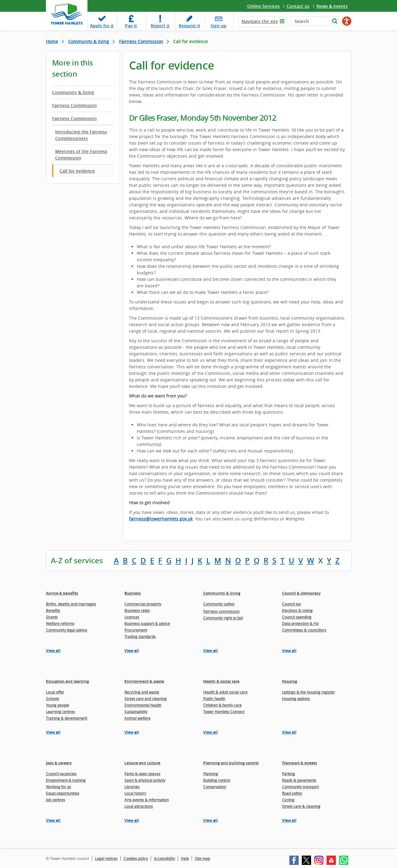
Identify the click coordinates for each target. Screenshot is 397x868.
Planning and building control (231, 763)
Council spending (297, 617)
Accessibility (164, 858)
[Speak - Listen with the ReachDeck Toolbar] (347, 21)
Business (133, 593)
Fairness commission (221, 611)
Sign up (219, 26)
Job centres (56, 800)
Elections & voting (297, 610)
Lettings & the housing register (308, 692)
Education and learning (67, 681)
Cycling (288, 800)
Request (190, 26)
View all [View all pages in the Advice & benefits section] (53, 651)
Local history (135, 793)
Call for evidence (77, 171)
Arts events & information (147, 800)
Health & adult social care (225, 692)
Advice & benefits (62, 593)
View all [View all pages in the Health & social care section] (210, 732)
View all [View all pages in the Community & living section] (210, 651)
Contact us (298, 6)
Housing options (296, 699)
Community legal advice (67, 630)
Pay (131, 26)
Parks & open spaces (142, 774)
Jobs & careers (59, 763)
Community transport (300, 787)
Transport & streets (299, 763)
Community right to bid (223, 618)
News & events (332, 6)
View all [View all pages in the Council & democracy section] (289, 651)
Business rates (137, 610)
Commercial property (143, 604)
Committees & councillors (304, 630)
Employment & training (66, 780)
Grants (52, 617)
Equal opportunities (63, 793)
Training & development (67, 718)
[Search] (310, 21)
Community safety (219, 604)
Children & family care (222, 705)
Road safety (292, 793)
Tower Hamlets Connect (224, 712)
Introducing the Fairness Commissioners (81, 135)
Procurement (136, 630)
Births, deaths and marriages (71, 604)
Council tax (291, 604)
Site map (202, 858)
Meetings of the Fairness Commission (81, 155)
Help (185, 858)
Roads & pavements (299, 780)
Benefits (53, 610)
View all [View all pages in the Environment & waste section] (132, 732)
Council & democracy (301, 593)
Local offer (55, 692)
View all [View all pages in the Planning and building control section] (210, 820)
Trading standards (140, 636)
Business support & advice (147, 623)
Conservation (215, 787)
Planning (211, 774)
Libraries (132, 787)
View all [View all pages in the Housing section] (289, 732)
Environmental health (143, 705)
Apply (102, 26)
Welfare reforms (60, 623)
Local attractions (139, 806)
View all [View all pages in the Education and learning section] (53, 732)
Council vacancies (61, 774)
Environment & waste (144, 681)
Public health (214, 699)
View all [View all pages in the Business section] (132, 651)
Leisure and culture (142, 763)
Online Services (263, 6)
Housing (290, 681)
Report (160, 26)
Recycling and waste (142, 692)
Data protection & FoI (300, 623)
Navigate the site (260, 21)
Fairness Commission (141, 41)
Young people (58, 705)
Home (52, 41)
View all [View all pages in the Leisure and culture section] (132, 820)
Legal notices (106, 858)
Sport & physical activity (145, 780)
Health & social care (221, 681)
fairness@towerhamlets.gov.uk (161, 519)
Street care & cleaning (301, 806)
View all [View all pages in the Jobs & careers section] (53, 820)
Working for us (58, 787)
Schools (53, 699)
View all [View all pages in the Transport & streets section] (289, 820)
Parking (288, 774)
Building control (217, 780)
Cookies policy (136, 858)
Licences (132, 617)
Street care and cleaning (145, 699)
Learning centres (60, 712)
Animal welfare (137, 718)
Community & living (89, 41)
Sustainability (136, 712)
